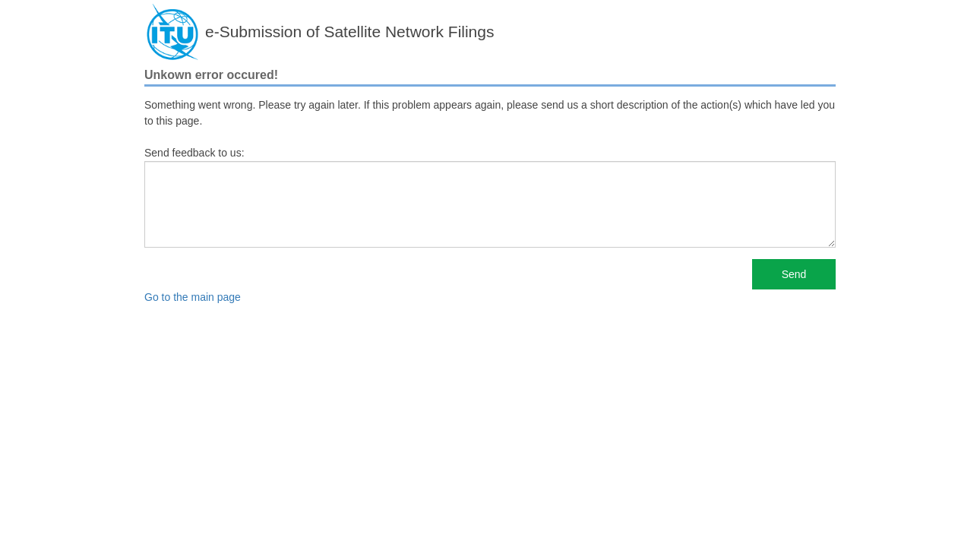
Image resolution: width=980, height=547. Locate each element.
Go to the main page (193, 297)
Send (794, 274)
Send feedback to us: (194, 153)
